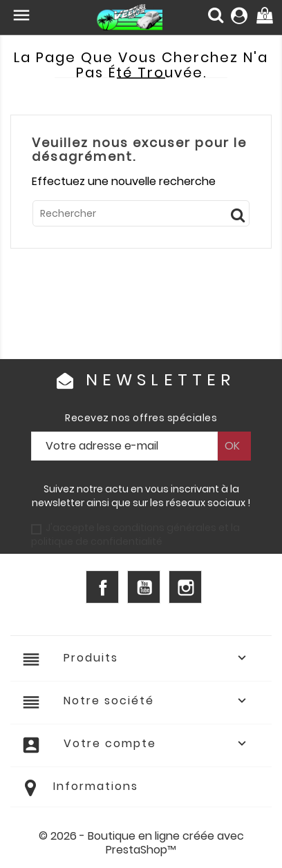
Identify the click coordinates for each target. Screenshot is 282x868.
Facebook (102, 587)
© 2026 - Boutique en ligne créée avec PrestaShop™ (141, 843)
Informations (96, 786)
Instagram (185, 587)
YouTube (144, 587)
